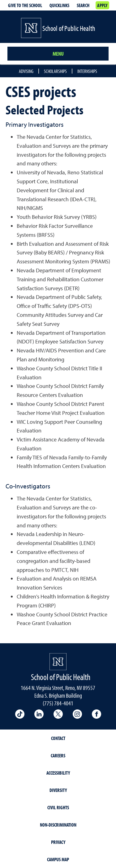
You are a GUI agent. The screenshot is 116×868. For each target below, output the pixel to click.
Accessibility (58, 773)
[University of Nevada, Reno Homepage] (58, 662)
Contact (58, 738)
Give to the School (25, 5)
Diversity (58, 790)
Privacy (58, 842)
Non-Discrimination (58, 825)
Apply (102, 5)
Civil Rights (58, 807)
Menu (58, 54)
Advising (26, 71)
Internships (87, 71)
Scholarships (55, 71)
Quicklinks (59, 5)
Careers (58, 755)
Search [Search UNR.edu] (83, 5)
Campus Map (58, 859)
